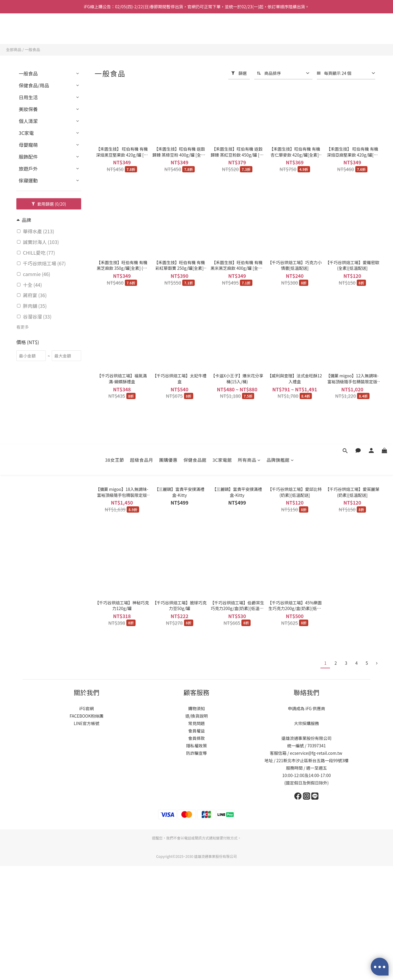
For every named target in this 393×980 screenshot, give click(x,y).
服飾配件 (28, 157)
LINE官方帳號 (87, 723)
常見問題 (196, 723)
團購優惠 (168, 29)
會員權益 (196, 731)
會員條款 (196, 738)
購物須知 (196, 708)
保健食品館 (195, 29)
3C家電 (26, 133)
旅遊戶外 (28, 168)
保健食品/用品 (34, 85)
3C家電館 (222, 29)
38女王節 (114, 29)
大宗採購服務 (306, 723)
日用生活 (28, 97)
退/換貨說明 (196, 716)
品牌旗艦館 (280, 29)
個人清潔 (28, 121)
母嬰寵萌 (28, 145)
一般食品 (32, 49)
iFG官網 (86, 708)
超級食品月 (142, 29)
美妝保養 (28, 109)
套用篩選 (49, 204)
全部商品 (14, 49)
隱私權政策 (196, 746)
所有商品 (249, 29)
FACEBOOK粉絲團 (87, 716)
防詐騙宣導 (196, 753)
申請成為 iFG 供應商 (306, 708)
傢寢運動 (28, 180)
